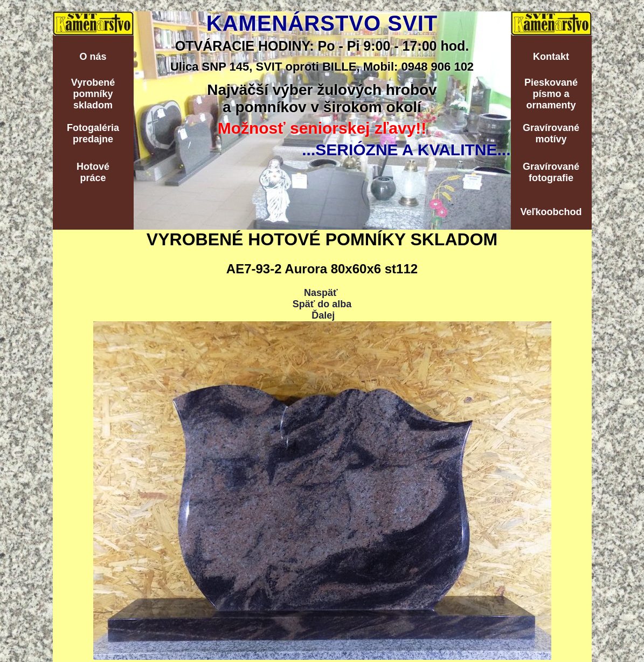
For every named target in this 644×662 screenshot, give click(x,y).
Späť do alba (322, 304)
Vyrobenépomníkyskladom (93, 94)
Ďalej (323, 315)
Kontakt (551, 57)
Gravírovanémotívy (551, 133)
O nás (93, 57)
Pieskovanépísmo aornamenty (551, 94)
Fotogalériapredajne (93, 133)
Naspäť (321, 293)
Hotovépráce (93, 172)
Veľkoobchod (551, 212)
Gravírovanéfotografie (551, 172)
